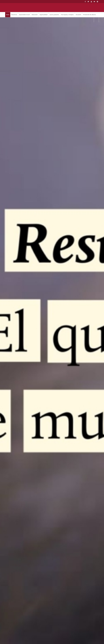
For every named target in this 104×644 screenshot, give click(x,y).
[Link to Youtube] (91, 2)
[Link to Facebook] (85, 2)
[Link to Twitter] (88, 2)
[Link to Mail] (94, 2)
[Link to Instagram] (97, 2)
